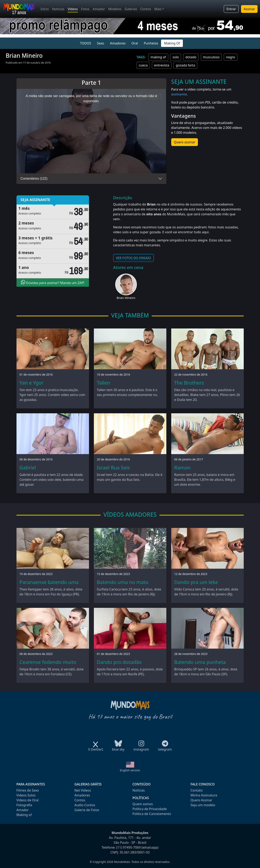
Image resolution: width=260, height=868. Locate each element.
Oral (135, 43)
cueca (143, 65)
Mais (158, 9)
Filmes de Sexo (28, 790)
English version (130, 770)
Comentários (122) (34, 179)
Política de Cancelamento (152, 814)
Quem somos (143, 804)
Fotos (85, 9)
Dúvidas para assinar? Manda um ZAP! (53, 282)
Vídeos (73, 9)
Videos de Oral (28, 800)
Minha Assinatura (204, 795)
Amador (99, 9)
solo (176, 57)
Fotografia (24, 805)
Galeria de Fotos (87, 810)
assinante (179, 94)
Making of (24, 815)
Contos (146, 9)
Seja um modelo (203, 805)
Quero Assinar (201, 800)
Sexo (100, 43)
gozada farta (185, 65)
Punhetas (151, 43)
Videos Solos (26, 795)
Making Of (172, 43)
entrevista (162, 65)
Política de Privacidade (150, 809)
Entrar (231, 9)
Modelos (115, 9)
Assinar (249, 9)
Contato (197, 790)
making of (158, 57)
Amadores (118, 43)
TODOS (86, 43)
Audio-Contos (85, 805)
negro (231, 57)
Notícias (58, 9)
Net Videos (83, 790)
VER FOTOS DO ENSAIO (133, 258)
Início (45, 9)
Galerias (131, 9)
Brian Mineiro (126, 298)
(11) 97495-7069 (128, 847)
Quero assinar (185, 142)
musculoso (211, 57)
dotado (191, 57)
